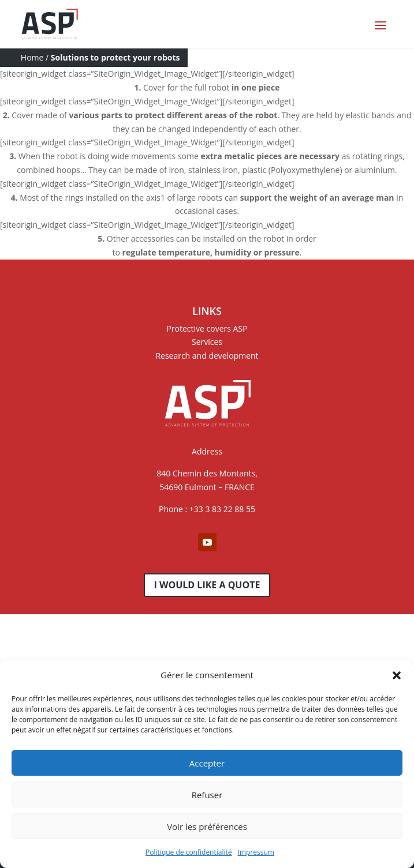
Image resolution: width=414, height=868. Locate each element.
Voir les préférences (207, 826)
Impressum (256, 852)
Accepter (207, 763)
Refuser (207, 795)
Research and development (207, 356)
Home (32, 57)
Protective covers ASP (207, 328)
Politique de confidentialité (189, 852)
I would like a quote (207, 585)
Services (207, 342)
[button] (397, 675)
